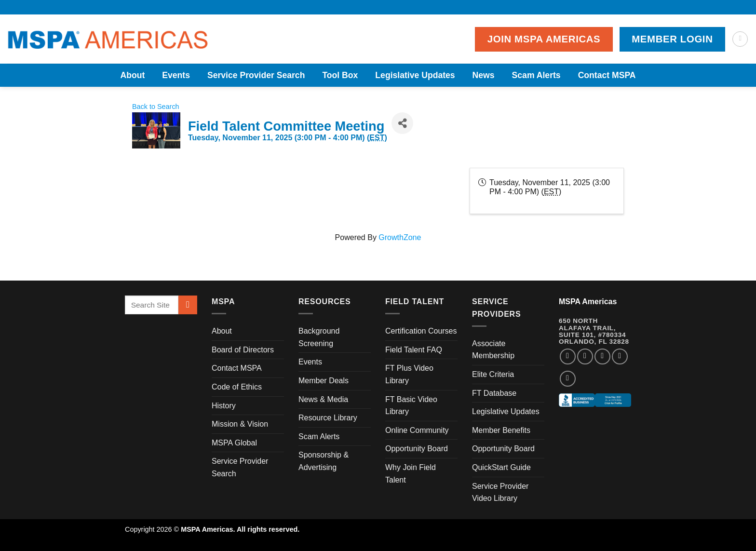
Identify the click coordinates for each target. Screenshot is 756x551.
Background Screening (319, 337)
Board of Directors (243, 350)
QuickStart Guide (501, 467)
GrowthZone (400, 237)
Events (176, 75)
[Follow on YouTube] (568, 379)
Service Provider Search (256, 75)
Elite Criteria (493, 374)
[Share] (402, 123)
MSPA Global (234, 443)
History (224, 406)
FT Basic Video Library (411, 406)
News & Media (323, 399)
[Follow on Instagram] (585, 356)
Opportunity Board (417, 449)
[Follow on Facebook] (568, 356)
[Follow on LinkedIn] (620, 356)
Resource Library (328, 418)
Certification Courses (421, 331)
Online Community (417, 430)
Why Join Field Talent (411, 474)
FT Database (494, 393)
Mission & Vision (240, 424)
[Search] (740, 39)
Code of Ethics (237, 387)
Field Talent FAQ (414, 350)
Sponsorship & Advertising (324, 461)
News (484, 75)
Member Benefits (501, 430)
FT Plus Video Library (409, 374)
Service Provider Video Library (500, 492)
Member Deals (324, 381)
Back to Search (156, 107)
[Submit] (188, 305)
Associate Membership (493, 350)
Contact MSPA (607, 75)
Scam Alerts (536, 75)
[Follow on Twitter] (602, 356)
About (132, 75)
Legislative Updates (415, 75)
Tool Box (340, 75)
